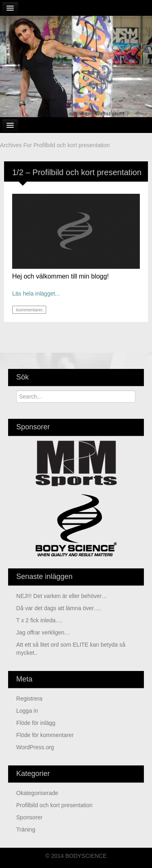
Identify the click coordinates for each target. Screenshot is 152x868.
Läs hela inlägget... (36, 294)
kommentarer (29, 310)
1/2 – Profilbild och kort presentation (77, 172)
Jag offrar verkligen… (43, 632)
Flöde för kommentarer (45, 735)
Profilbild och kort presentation (54, 805)
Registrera (29, 699)
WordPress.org (35, 747)
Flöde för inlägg (36, 723)
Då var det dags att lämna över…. (59, 608)
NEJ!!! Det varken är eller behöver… (62, 596)
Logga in (27, 711)
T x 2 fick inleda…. (40, 620)
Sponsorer (29, 817)
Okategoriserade (37, 793)
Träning (26, 829)
